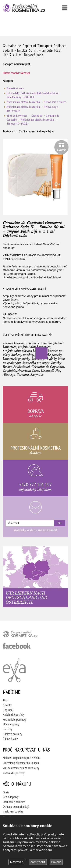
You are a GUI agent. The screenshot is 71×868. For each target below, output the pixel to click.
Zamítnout (38, 862)
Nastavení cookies (13, 811)
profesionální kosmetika (27, 635)
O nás (6, 792)
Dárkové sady (10, 739)
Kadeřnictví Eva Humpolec (14, 670)
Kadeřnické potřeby (14, 715)
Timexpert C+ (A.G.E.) (18, 124)
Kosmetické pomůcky (14, 720)
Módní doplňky (11, 724)
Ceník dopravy (11, 797)
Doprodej (8, 710)
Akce (5, 700)
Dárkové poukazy (12, 734)
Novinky (7, 705)
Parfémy (7, 729)
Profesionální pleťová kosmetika (23, 102)
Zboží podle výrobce (17, 116)
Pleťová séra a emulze (55, 102)
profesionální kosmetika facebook (17, 646)
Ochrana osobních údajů (16, 807)
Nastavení (17, 862)
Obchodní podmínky (14, 802)
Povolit (56, 862)
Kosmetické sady (15, 88)
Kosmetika (37, 116)
